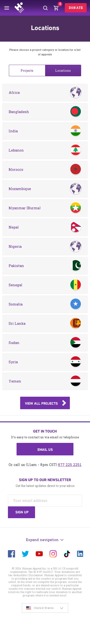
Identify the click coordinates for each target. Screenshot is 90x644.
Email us (45, 450)
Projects (27, 71)
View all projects (41, 403)
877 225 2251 (70, 465)
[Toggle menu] (7, 8)
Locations (63, 71)
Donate (76, 8)
